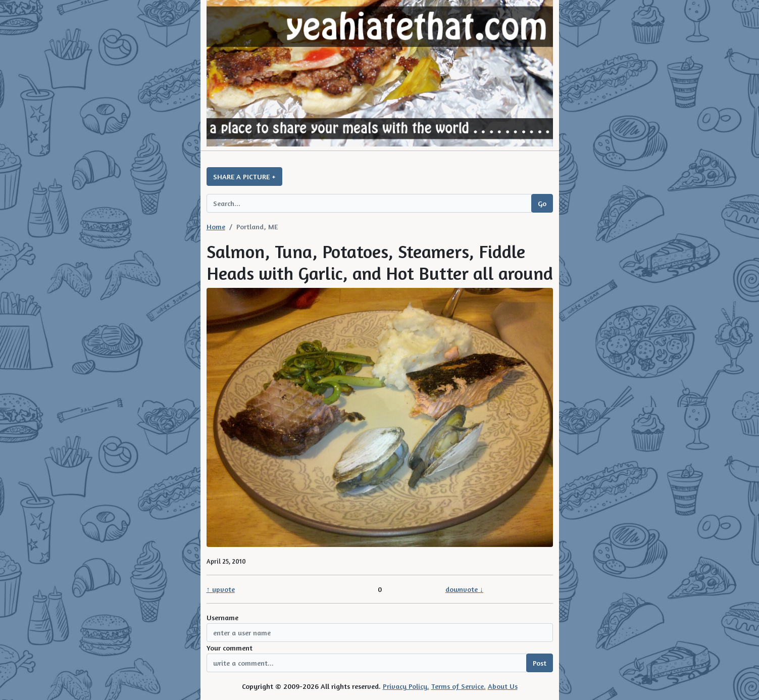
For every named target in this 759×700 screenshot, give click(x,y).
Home (216, 227)
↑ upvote (221, 589)
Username (222, 617)
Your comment (230, 648)
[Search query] (369, 203)
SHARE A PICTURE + (244, 177)
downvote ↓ (464, 589)
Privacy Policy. (406, 686)
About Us (503, 686)
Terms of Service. (459, 686)
